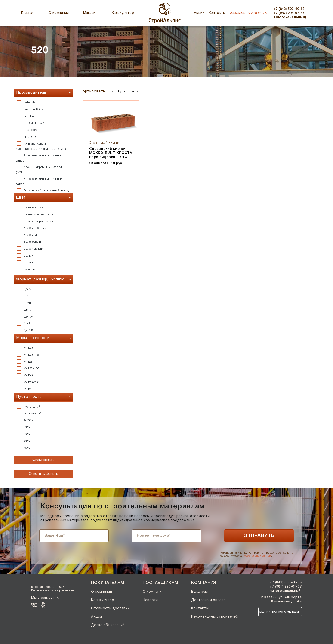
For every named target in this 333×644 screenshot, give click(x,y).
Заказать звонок (248, 13)
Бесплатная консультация (280, 612)
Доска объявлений (108, 625)
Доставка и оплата (208, 600)
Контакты (217, 13)
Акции (199, 13)
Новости (150, 600)
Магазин (90, 13)
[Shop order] (132, 92)
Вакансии (200, 592)
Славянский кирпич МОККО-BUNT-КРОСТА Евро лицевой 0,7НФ (111, 153)
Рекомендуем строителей (215, 617)
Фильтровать (43, 460)
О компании (59, 13)
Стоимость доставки (110, 608)
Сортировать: (93, 92)
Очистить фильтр (43, 474)
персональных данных (257, 556)
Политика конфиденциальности (53, 591)
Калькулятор (123, 13)
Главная (28, 13)
